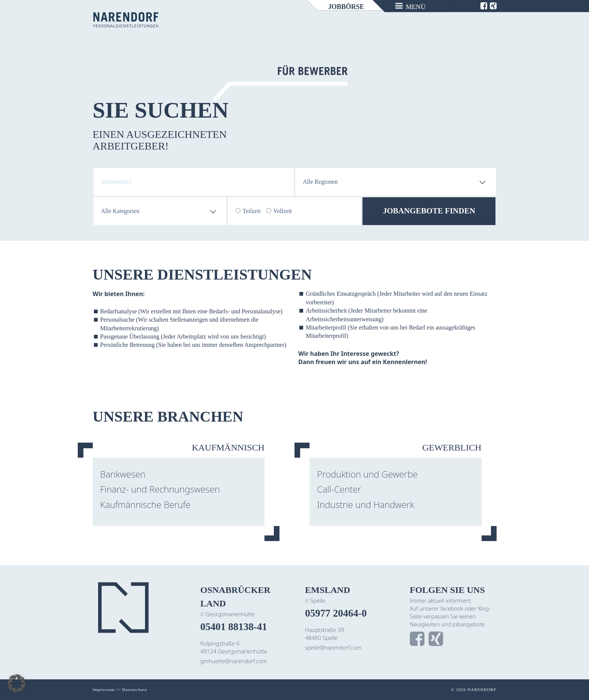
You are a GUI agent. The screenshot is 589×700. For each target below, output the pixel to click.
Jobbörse (346, 7)
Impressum (104, 689)
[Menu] (411, 6)
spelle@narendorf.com (333, 647)
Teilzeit (252, 211)
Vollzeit (283, 211)
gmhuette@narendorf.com (233, 661)
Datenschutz (134, 689)
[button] (17, 683)
